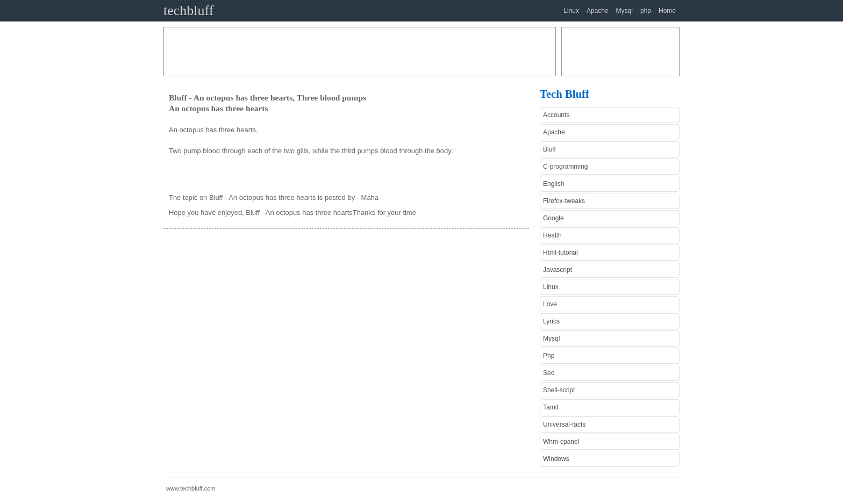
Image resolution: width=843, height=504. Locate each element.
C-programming (565, 167)
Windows (556, 459)
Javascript (558, 270)
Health (552, 235)
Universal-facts (564, 424)
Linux (571, 11)
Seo (549, 373)
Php (549, 356)
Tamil (551, 407)
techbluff (188, 10)
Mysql (624, 11)
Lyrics (551, 321)
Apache (598, 11)
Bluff (549, 149)
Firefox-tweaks (564, 201)
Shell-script (559, 390)
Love (550, 304)
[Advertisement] (360, 52)
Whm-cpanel (561, 442)
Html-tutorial (560, 253)
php (646, 11)
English (553, 184)
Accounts (556, 115)
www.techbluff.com (191, 488)
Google (553, 218)
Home (667, 11)
